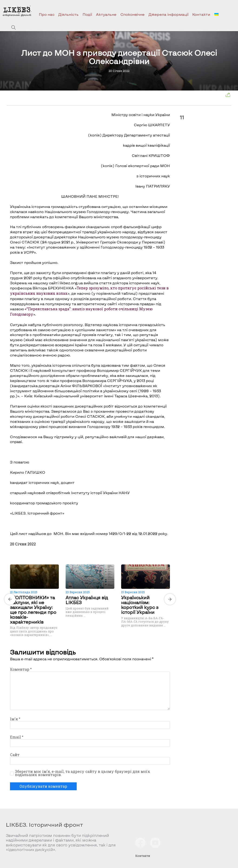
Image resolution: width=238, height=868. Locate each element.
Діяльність (68, 14)
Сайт (15, 755)
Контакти (201, 14)
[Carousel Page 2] (91, 564)
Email (17, 737)
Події (87, 14)
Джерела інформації (169, 14)
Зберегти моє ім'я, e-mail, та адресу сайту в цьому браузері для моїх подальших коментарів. (83, 773)
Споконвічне (132, 14)
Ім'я (15, 719)
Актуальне (106, 14)
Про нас (47, 14)
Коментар (21, 669)
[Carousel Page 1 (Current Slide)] (89, 564)
